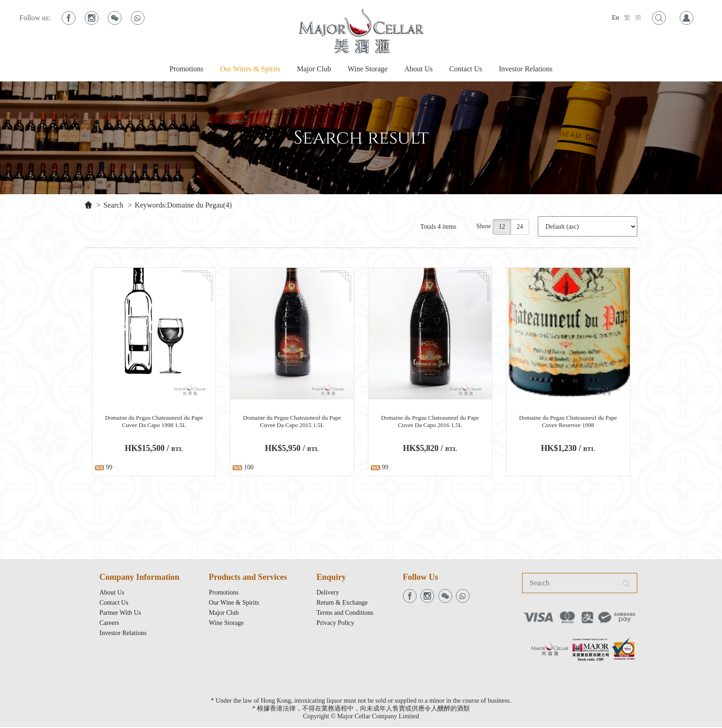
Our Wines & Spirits (250, 69)
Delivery (328, 593)
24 (520, 227)
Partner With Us (120, 614)
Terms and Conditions (345, 614)
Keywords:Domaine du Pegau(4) (183, 205)
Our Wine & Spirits (234, 604)
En (616, 18)
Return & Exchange (342, 604)
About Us (419, 69)
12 (502, 227)
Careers (109, 624)
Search (114, 205)
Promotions (186, 69)
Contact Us (466, 69)
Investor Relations (526, 69)
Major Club (314, 69)
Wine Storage (368, 69)
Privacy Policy (335, 624)
